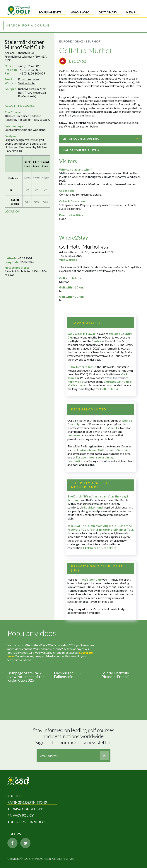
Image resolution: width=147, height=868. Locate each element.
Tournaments (50, 12)
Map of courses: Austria (101, 150)
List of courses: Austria (101, 139)
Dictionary (108, 12)
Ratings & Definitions (27, 802)
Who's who (80, 12)
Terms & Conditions (25, 809)
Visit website (26, 83)
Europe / (66, 41)
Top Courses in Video (26, 822)
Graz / (80, 41)
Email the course (28, 79)
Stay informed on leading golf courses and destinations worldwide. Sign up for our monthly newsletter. (74, 736)
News (131, 12)
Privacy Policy (20, 815)
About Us (15, 796)
